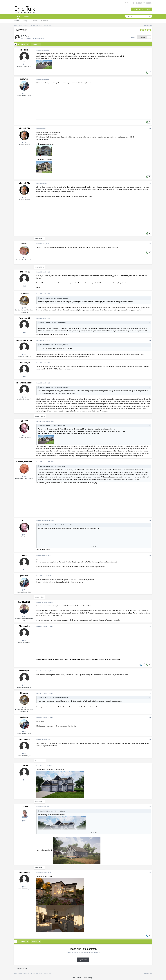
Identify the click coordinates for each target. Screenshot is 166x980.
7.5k (24, 308)
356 (24, 616)
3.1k (24, 355)
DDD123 (24, 766)
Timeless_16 (24, 272)
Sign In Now (83, 960)
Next (23, 44)
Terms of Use (77, 978)
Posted (43, 50)
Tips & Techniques (38, 38)
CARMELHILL (24, 602)
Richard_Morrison (24, 462)
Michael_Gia (24, 128)
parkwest (24, 79)
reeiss (24, 556)
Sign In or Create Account (142, 9)
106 (24, 640)
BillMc (24, 244)
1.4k (24, 476)
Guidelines (34, 21)
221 (24, 821)
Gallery (25, 21)
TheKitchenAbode (24, 340)
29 (24, 286)
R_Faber (26, 36)
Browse (18, 17)
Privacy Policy (87, 978)
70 (24, 258)
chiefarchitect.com (125, 3)
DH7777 (24, 421)
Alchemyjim (24, 626)
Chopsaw (24, 294)
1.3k (24, 143)
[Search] (136, 16)
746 (24, 93)
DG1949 (24, 807)
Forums (17, 21)
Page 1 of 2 (36, 44)
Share (132, 37)
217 (24, 435)
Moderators (45, 21)
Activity (27, 16)
